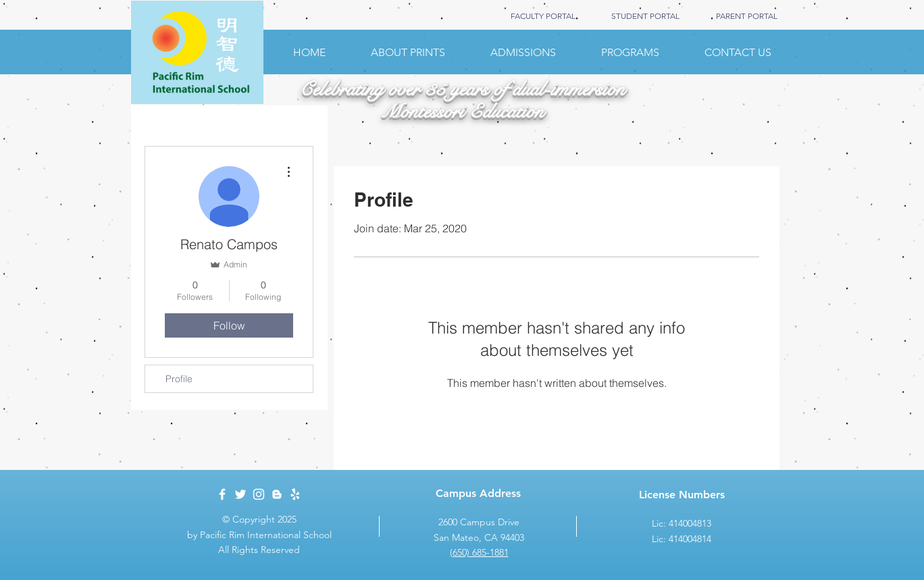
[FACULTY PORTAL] (543, 16)
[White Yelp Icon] (295, 494)
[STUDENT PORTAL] (645, 16)
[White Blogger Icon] (277, 494)
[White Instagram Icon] (259, 494)
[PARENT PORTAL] (746, 16)
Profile (179, 379)
